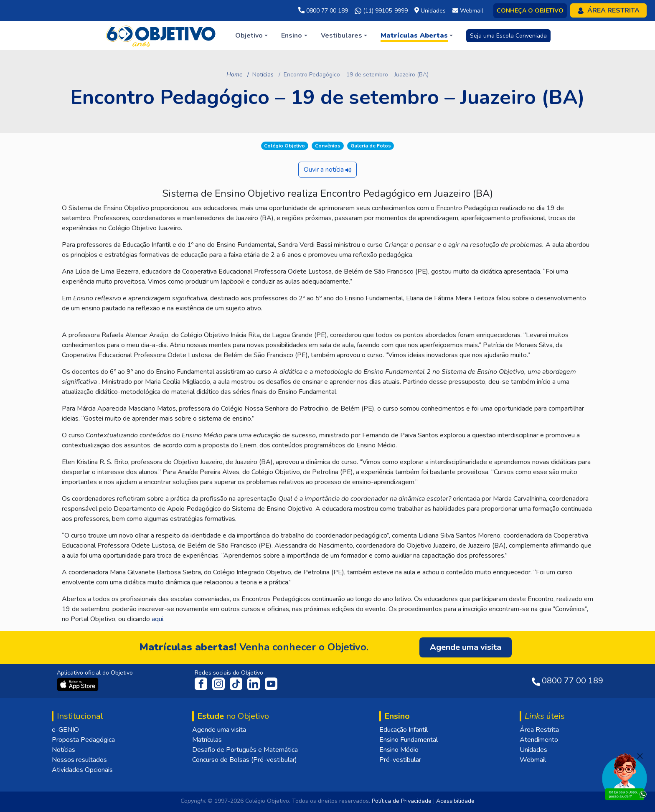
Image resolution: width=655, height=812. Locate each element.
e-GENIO (65, 730)
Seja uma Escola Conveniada (508, 36)
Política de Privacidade (402, 801)
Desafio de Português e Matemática (245, 750)
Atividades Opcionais (82, 770)
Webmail (533, 760)
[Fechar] (640, 756)
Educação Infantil (404, 730)
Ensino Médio (399, 750)
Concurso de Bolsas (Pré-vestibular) (245, 760)
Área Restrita (539, 730)
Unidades (533, 750)
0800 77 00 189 (323, 11)
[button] (251, 36)
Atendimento (539, 740)
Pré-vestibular (400, 760)
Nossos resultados (79, 760)
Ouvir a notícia (327, 170)
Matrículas (207, 740)
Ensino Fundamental (409, 740)
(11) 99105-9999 (381, 11)
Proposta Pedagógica (83, 740)
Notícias (263, 75)
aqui (157, 619)
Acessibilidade (455, 801)
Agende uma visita (219, 730)
